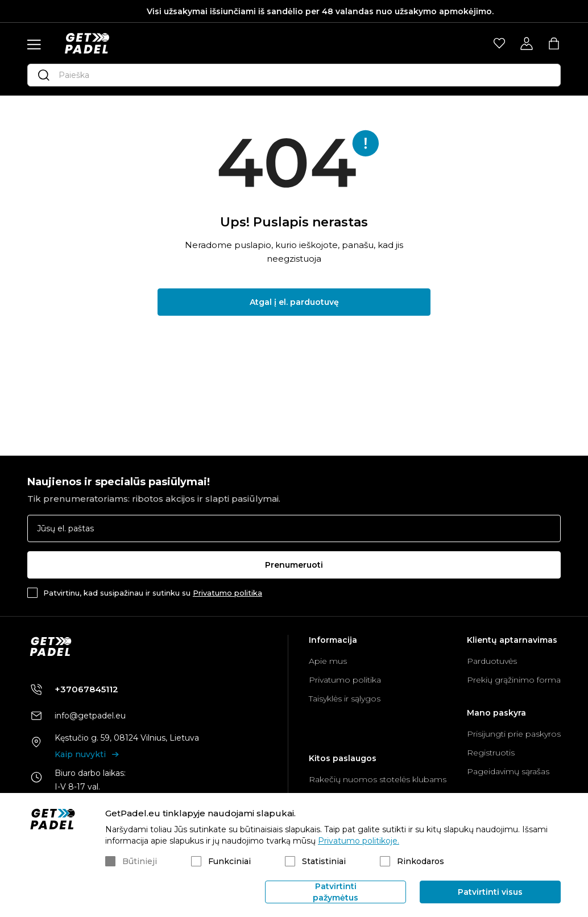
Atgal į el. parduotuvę (294, 302)
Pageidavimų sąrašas (508, 771)
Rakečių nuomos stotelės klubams (378, 779)
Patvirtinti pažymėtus (336, 892)
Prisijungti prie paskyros (514, 734)
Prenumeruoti (294, 565)
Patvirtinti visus (490, 892)
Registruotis (491, 753)
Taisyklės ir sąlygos (345, 699)
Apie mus (328, 661)
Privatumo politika (227, 593)
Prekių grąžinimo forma (514, 680)
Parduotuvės (492, 661)
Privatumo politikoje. (359, 841)
